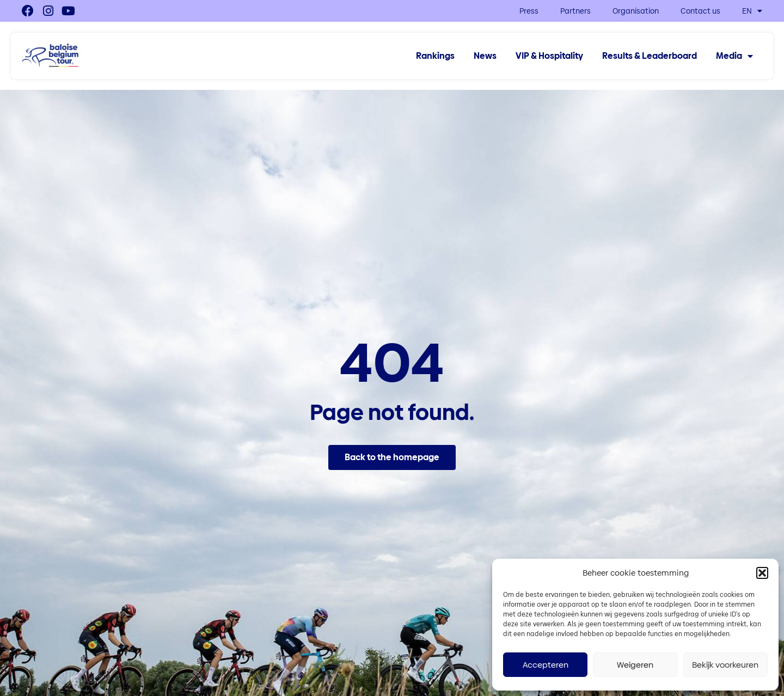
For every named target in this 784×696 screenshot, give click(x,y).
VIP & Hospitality (549, 56)
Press (529, 11)
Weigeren (635, 665)
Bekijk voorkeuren (725, 665)
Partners (575, 11)
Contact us (700, 11)
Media (734, 56)
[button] (762, 573)
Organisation (636, 11)
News (485, 56)
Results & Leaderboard (650, 56)
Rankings (435, 56)
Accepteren (546, 665)
